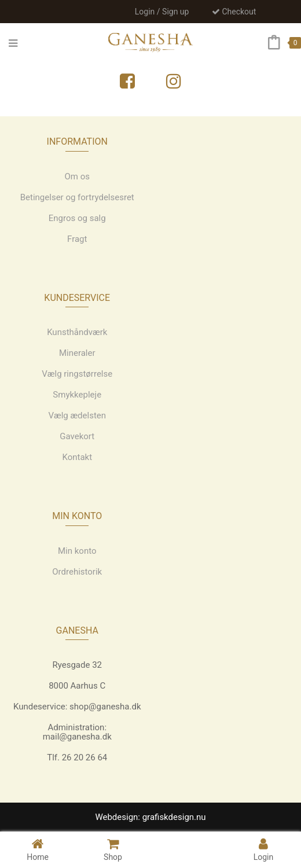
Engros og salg (77, 218)
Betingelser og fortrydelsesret (77, 197)
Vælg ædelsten (77, 415)
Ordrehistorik (77, 572)
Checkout (234, 12)
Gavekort (77, 436)
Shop (113, 849)
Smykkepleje (77, 395)
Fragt (77, 239)
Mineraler (77, 353)
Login (264, 849)
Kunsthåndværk (77, 332)
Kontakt (77, 457)
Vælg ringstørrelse (77, 374)
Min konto (77, 551)
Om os (77, 176)
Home (38, 849)
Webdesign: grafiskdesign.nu (150, 817)
